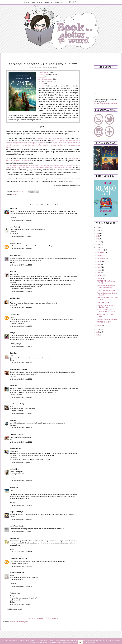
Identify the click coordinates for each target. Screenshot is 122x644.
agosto (100, 261)
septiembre (101, 259)
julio (99, 264)
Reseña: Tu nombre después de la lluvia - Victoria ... (107, 287)
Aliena (12, 209)
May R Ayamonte (16, 404)
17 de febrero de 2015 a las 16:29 (21, 397)
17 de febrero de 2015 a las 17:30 (21, 414)
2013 (98, 332)
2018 (98, 239)
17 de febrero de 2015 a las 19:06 (21, 462)
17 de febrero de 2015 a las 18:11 (21, 442)
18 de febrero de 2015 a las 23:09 (21, 587)
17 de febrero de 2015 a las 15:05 (21, 326)
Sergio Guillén (15, 512)
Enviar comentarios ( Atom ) (20, 622)
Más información (90, 642)
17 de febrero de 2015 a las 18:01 (21, 428)
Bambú (13, 538)
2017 (98, 242)
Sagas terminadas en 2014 (106, 290)
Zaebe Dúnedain (16, 573)
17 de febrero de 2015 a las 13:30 (21, 237)
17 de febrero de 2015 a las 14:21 (21, 292)
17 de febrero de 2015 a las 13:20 (21, 220)
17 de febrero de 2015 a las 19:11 (21, 481)
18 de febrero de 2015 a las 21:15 (21, 566)
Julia (12, 272)
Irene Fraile (14, 227)
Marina (12, 469)
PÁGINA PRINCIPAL (52, 618)
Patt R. (12, 386)
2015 (98, 248)
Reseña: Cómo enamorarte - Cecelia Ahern (106, 306)
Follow (96, 94)
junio (99, 267)
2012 (98, 335)
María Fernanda (15, 526)
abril (99, 273)
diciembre (101, 250)
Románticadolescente (18, 369)
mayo (100, 270)
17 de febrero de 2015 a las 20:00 (21, 505)
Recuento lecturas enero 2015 (107, 319)
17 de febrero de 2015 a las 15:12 (21, 363)
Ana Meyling (14, 449)
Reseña (15, 195)
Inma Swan (14, 255)
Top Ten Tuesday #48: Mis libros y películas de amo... (107, 311)
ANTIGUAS (40, 618)
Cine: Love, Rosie (103, 302)
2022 (98, 227)
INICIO (26, 2)
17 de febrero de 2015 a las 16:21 (21, 379)
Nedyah (13, 487)
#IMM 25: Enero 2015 (104, 322)
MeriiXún (13, 298)
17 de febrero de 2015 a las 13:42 (21, 249)
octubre (100, 256)
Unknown (13, 243)
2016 (98, 245)
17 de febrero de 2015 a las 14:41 (21, 308)
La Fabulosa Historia (17, 559)
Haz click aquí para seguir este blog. (105, 104)
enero (100, 326)
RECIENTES (31, 618)
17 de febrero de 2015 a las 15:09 (21, 347)
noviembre (101, 253)
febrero (100, 279)
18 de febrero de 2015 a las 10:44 (21, 552)
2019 (98, 236)
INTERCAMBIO (60, 2)
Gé (11, 420)
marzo (100, 276)
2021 (98, 230)
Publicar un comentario (15, 609)
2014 (98, 329)
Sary (12, 353)
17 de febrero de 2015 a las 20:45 (21, 519)
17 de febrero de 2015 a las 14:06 (21, 265)
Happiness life (15, 434)
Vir (11, 333)
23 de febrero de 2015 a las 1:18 (20, 605)
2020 (98, 233)
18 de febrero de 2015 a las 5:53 (20, 532)
